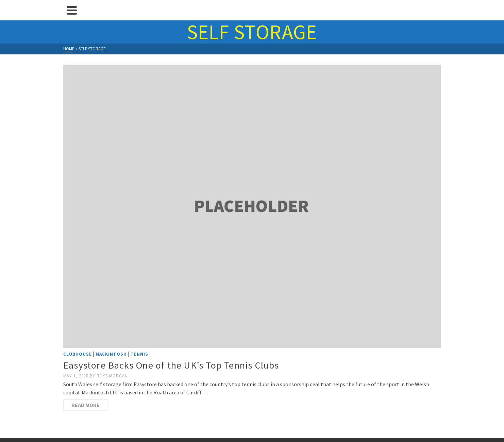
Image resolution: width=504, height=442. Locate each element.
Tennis (139, 354)
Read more (86, 405)
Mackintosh (111, 354)
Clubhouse (78, 354)
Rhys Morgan (112, 376)
